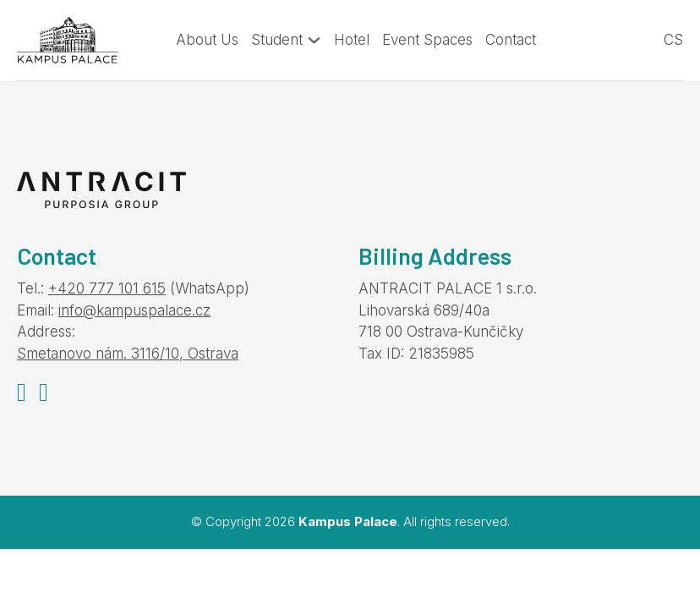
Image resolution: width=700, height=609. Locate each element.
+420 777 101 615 (107, 288)
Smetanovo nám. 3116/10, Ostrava (128, 354)
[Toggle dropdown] (314, 40)
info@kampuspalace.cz (134, 310)
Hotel (352, 40)
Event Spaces (427, 40)
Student (277, 40)
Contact (511, 40)
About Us (207, 40)
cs (673, 40)
